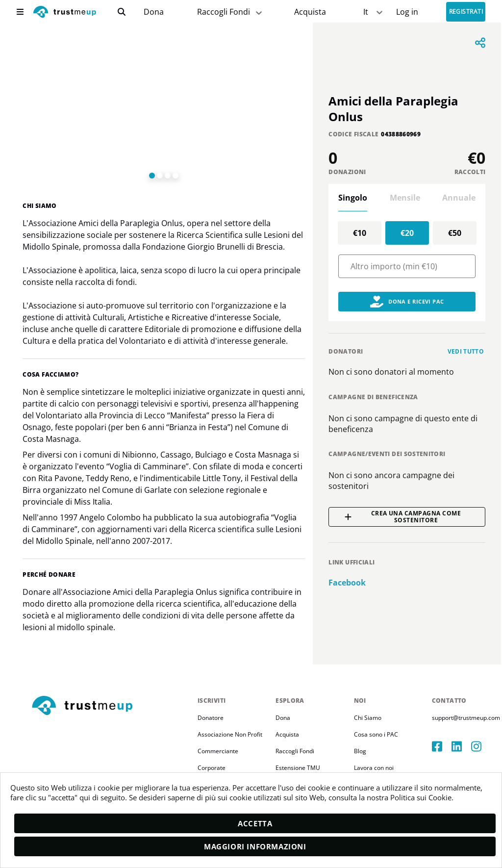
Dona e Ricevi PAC (407, 302)
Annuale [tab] (459, 198)
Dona (154, 12)
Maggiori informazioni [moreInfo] (255, 846)
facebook (347, 583)
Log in (407, 12)
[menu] (20, 12)
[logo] (65, 13)
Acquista (310, 12)
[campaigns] (154, 12)
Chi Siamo (368, 749)
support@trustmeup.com (466, 749)
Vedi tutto (466, 351)
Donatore (211, 749)
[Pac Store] (310, 12)
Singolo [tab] (353, 198)
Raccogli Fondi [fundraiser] (230, 12)
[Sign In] (407, 12)
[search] (122, 12)
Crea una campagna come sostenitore (403, 517)
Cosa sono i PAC (376, 765)
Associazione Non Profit (230, 765)
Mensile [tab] (405, 198)
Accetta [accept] (255, 823)
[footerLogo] (111, 737)
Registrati (466, 12)
